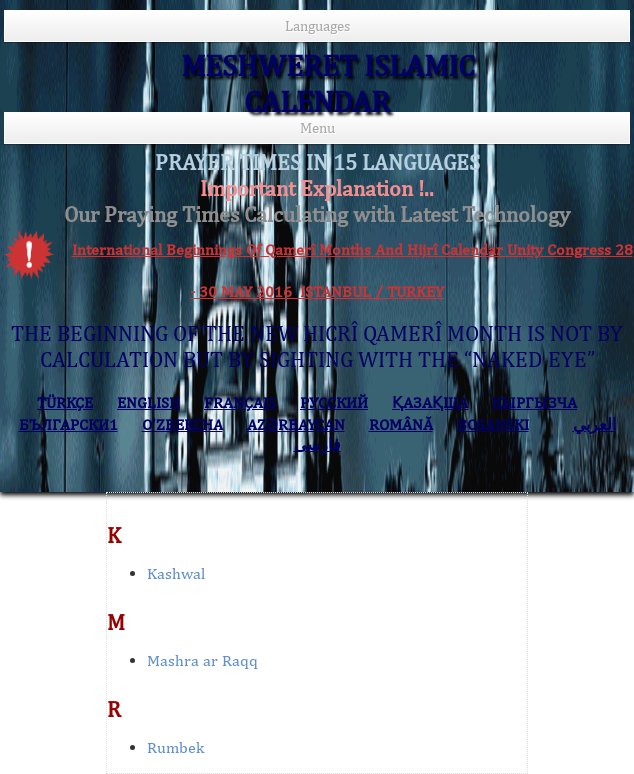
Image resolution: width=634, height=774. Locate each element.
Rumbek (175, 747)
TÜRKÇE (65, 402)
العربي (594, 424)
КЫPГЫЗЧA (534, 402)
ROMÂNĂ (401, 424)
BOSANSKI (493, 424)
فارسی (317, 444)
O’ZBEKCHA (182, 424)
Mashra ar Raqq (202, 660)
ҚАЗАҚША (430, 402)
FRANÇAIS (240, 402)
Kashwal (176, 573)
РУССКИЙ (334, 402)
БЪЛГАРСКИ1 (68, 424)
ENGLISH (148, 402)
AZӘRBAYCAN (296, 424)
